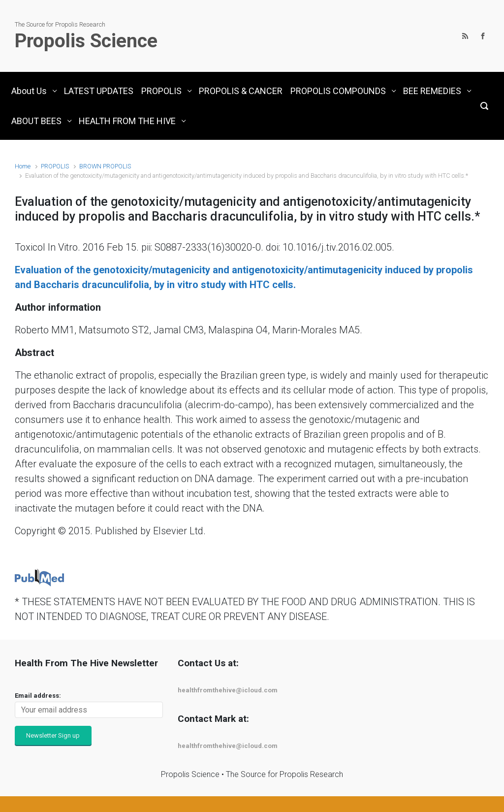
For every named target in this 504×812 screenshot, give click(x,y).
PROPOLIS (55, 166)
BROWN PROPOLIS (105, 166)
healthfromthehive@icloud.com (228, 690)
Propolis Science (86, 41)
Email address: (38, 696)
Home (23, 166)
